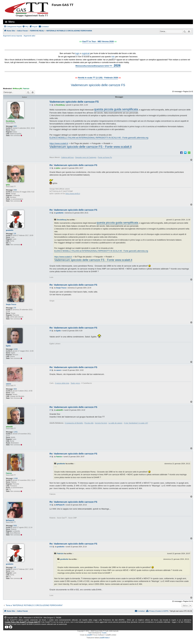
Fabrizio (26, 89)
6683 (15, 126)
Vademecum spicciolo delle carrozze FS (98, 85)
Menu (11, 22)
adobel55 (9, 427)
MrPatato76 (10, 520)
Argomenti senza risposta (13, 36)
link (113, 57)
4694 (15, 389)
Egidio (8, 346)
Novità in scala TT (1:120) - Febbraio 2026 (98, 78)
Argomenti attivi (29, 36)
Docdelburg (10, 121)
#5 (50, 331)
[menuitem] (25, 27)
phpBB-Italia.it (105, 638)
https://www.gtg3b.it (73, 194)
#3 (50, 213)
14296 (15, 349)
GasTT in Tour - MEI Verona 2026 (98, 41)
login (77, 53)
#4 (50, 288)
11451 (15, 432)
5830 (15, 526)
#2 (50, 168)
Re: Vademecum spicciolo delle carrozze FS (73, 165)
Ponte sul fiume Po (105, 157)
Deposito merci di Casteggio (86, 157)
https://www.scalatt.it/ (59, 143)
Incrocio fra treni (101, 423)
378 (15, 308)
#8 (50, 457)
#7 (50, 410)
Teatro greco (75, 383)
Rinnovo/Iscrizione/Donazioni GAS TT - (98, 65)
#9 (50, 505)
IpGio (8, 185)
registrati (86, 53)
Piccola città (89, 423)
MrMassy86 (17, 89)
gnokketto (10, 230)
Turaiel (104, 633)
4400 (15, 190)
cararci (8, 384)
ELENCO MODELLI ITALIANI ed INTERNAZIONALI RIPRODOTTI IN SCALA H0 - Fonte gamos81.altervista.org (99, 138)
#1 (50, 105)
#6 (50, 370)
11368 (15, 478)
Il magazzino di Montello (74, 423)
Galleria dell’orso (68, 157)
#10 (51, 547)
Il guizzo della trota (62, 383)
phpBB (89, 635)
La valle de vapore (115, 423)
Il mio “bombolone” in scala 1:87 (136, 423)
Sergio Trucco (11, 304)
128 (15, 234)
